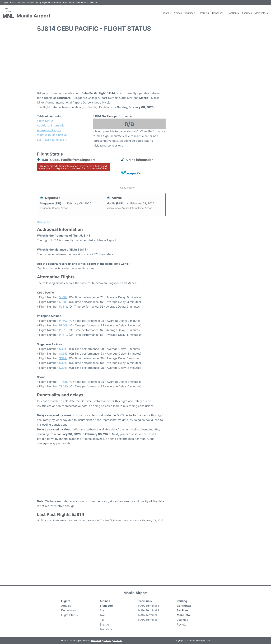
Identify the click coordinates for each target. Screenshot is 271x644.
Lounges (182, 620)
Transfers (106, 629)
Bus (102, 610)
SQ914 (63, 358)
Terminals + (191, 13)
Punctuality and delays (52, 135)
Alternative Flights (49, 130)
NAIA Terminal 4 (149, 620)
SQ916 (63, 363)
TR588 (63, 382)
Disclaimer (96, 640)
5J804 (63, 297)
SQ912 (63, 354)
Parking (205, 13)
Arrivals (66, 606)
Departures (69, 610)
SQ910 (63, 349)
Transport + (218, 13)
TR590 (63, 386)
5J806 (63, 302)
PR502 (63, 321)
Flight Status (45, 121)
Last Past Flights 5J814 (52, 140)
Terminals (145, 601)
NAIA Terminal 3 (149, 615)
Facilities (247, 13)
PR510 (63, 330)
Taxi (102, 615)
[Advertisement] (135, 63)
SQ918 (63, 368)
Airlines (178, 13)
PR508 (63, 325)
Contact (107, 640)
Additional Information (52, 125)
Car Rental (233, 13)
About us (118, 640)
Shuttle (104, 624)
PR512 (63, 335)
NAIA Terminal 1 (149, 606)
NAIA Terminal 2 (149, 610)
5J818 (63, 307)
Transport (106, 606)
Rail (102, 620)
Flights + (166, 13)
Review (181, 624)
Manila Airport (34, 16)
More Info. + (261, 13)
